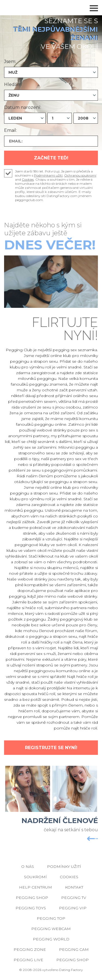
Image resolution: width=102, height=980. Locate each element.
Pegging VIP (73, 908)
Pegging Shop (32, 898)
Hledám (13, 84)
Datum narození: (23, 107)
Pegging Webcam (51, 929)
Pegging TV (74, 898)
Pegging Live (28, 960)
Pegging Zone (30, 949)
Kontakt (74, 887)
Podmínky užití (64, 866)
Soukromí (35, 877)
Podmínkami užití (48, 175)
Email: (10, 130)
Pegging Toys (31, 908)
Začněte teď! (51, 158)
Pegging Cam (74, 949)
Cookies (28, 179)
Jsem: (10, 62)
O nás (28, 866)
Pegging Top (51, 918)
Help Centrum (35, 887)
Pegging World (51, 939)
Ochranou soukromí (80, 175)
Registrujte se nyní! (51, 748)
